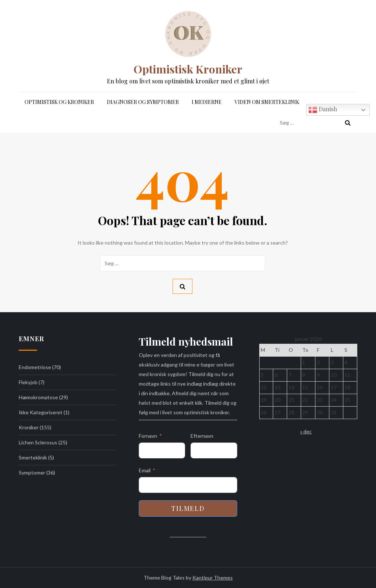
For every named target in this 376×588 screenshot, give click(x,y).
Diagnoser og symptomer (143, 102)
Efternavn (202, 436)
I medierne (207, 102)
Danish (323, 110)
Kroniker (29, 427)
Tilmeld (188, 508)
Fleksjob (28, 382)
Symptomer (32, 472)
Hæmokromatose (38, 397)
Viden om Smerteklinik (267, 102)
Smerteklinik (33, 457)
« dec (306, 431)
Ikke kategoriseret (41, 412)
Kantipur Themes (213, 578)
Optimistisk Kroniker (188, 69)
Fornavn (148, 436)
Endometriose (35, 367)
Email (145, 470)
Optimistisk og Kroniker (59, 102)
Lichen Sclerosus (38, 442)
